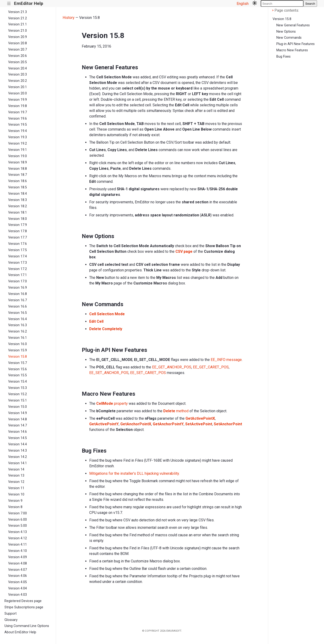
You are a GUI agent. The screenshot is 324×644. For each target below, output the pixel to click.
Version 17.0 (18, 281)
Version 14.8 (18, 419)
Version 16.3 (18, 325)
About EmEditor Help (20, 632)
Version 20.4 (18, 68)
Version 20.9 (18, 37)
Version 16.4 (18, 319)
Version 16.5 (18, 313)
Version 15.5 (18, 375)
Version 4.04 (18, 588)
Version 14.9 (18, 413)
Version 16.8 (18, 294)
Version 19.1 (18, 150)
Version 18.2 (18, 206)
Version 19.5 (18, 125)
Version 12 (16, 482)
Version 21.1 (18, 24)
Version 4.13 (18, 532)
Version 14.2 (18, 457)
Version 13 (16, 476)
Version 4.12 (18, 538)
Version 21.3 (18, 12)
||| (9, 4)
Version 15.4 (18, 382)
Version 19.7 (18, 112)
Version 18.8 (18, 169)
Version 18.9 (18, 162)
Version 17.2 (18, 269)
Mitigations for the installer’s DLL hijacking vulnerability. (134, 473)
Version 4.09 (18, 557)
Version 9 (15, 501)
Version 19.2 (18, 144)
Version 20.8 (18, 43)
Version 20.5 (18, 62)
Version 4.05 (18, 582)
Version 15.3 (18, 388)
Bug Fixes (283, 57)
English (243, 4)
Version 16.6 (18, 306)
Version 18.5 (18, 187)
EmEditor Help (29, 3)
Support (11, 614)
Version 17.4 (18, 256)
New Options (286, 32)
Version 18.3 (18, 200)
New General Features (293, 25)
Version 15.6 (18, 369)
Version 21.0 (18, 31)
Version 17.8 (18, 231)
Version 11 (16, 488)
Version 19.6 (18, 119)
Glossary (11, 620)
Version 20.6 (18, 56)
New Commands (289, 38)
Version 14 (16, 469)
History (69, 18)
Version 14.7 (18, 425)
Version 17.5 (18, 250)
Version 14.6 (18, 432)
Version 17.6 (18, 244)
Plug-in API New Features (296, 44)
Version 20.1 (18, 87)
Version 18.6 (18, 181)
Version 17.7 (18, 237)
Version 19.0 (18, 156)
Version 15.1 (18, 400)
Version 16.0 (18, 344)
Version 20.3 (18, 74)
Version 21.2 (18, 18)
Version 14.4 (18, 444)
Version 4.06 (18, 576)
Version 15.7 (18, 363)
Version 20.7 (18, 50)
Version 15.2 (18, 394)
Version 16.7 (18, 300)
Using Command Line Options (27, 626)
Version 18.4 (18, 194)
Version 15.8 (18, 357)
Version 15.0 (18, 407)
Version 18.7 (18, 175)
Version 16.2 (18, 331)
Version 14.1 (18, 463)
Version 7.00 (18, 513)
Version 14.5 (18, 438)
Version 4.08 (18, 563)
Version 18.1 (18, 213)
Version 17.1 (18, 275)
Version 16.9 (18, 288)
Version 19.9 (18, 100)
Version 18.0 (18, 219)
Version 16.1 (18, 338)
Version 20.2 (18, 81)
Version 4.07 (18, 570)
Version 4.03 (18, 595)
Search (310, 4)
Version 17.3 (18, 263)
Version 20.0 (18, 93)
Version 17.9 (18, 225)
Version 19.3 (18, 137)
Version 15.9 (18, 350)
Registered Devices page (23, 601)
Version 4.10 (18, 551)
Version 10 (16, 494)
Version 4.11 (18, 545)
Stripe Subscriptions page (24, 607)
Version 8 (15, 507)
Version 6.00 (18, 520)
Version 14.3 (18, 451)
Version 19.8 (18, 106)
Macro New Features (292, 50)
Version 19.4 (18, 131)
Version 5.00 (18, 526)
